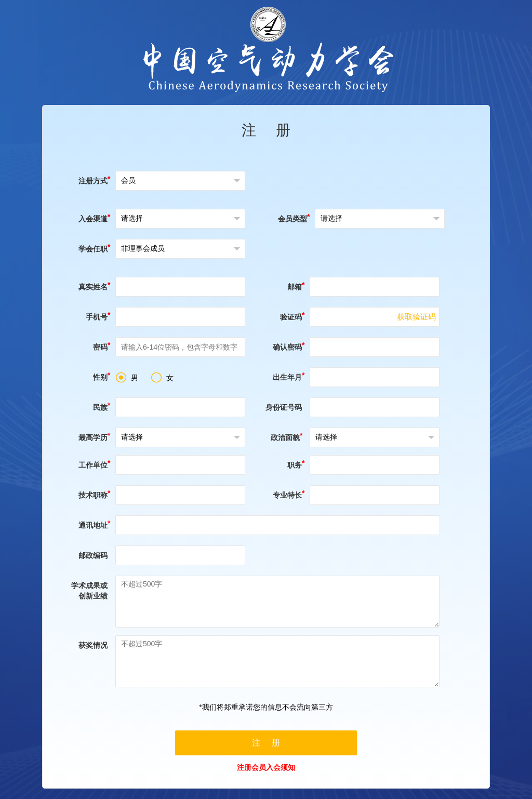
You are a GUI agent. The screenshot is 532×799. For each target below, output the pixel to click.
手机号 (97, 317)
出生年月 (287, 377)
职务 (295, 465)
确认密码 (287, 347)
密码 (100, 347)
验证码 (291, 317)
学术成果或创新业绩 (89, 591)
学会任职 (93, 249)
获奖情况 (93, 645)
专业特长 (287, 495)
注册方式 (93, 181)
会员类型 (292, 219)
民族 (100, 407)
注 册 (266, 130)
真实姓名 (93, 287)
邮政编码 (93, 555)
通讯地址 (93, 525)
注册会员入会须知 (266, 767)
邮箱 (295, 287)
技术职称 (93, 495)
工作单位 (93, 465)
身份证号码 (284, 407)
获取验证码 (416, 317)
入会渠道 (93, 219)
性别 (100, 377)
